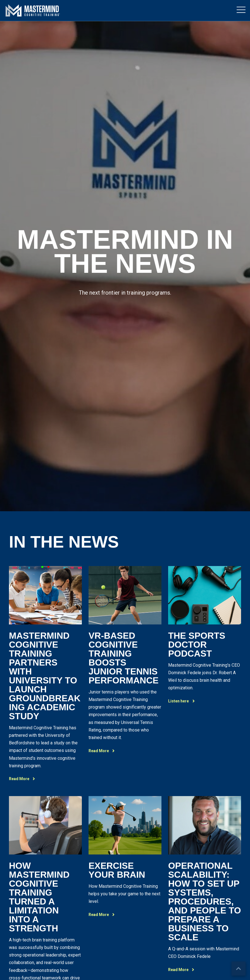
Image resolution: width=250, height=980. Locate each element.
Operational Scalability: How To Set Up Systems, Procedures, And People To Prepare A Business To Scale (205, 901)
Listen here (183, 701)
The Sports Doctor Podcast (197, 645)
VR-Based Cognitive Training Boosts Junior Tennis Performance (124, 658)
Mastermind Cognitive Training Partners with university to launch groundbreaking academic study (45, 676)
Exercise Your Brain (117, 870)
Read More (24, 779)
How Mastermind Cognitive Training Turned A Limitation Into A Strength (39, 897)
